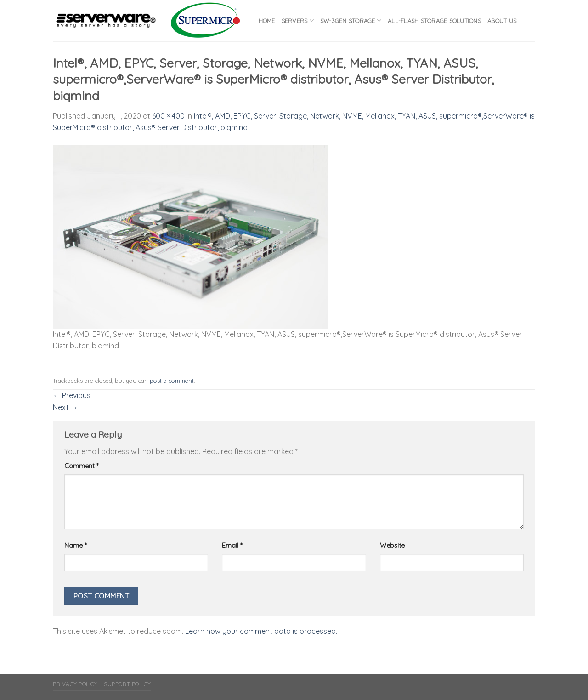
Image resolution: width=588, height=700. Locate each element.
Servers (298, 20)
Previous (72, 395)
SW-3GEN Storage (351, 20)
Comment (81, 466)
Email (232, 546)
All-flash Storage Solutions (434, 21)
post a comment (172, 381)
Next (65, 407)
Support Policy (127, 684)
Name (75, 546)
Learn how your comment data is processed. (261, 631)
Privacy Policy (75, 684)
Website (392, 546)
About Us (502, 21)
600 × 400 (168, 116)
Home (267, 21)
